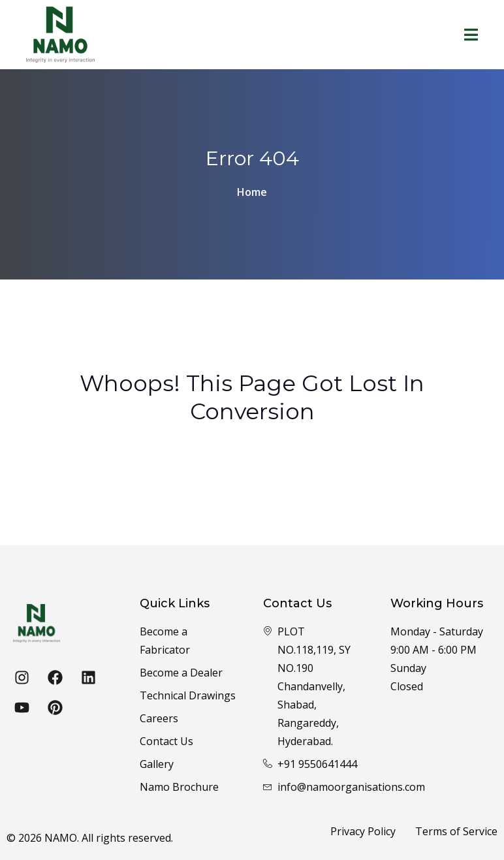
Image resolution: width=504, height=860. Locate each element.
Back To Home (252, 472)
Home (252, 192)
